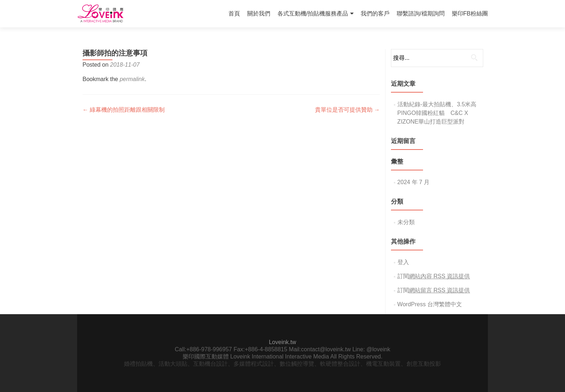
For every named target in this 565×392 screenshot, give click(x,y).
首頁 (234, 14)
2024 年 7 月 (414, 182)
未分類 (406, 222)
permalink (132, 79)
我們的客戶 (375, 14)
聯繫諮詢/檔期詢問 (421, 14)
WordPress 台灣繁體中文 (430, 304)
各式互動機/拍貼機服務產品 (313, 14)
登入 (403, 262)
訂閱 (434, 276)
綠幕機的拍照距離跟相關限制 (124, 110)
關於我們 (259, 14)
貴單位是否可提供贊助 (347, 110)
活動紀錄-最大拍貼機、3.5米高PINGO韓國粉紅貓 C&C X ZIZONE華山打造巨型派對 (437, 113)
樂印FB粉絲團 (470, 14)
